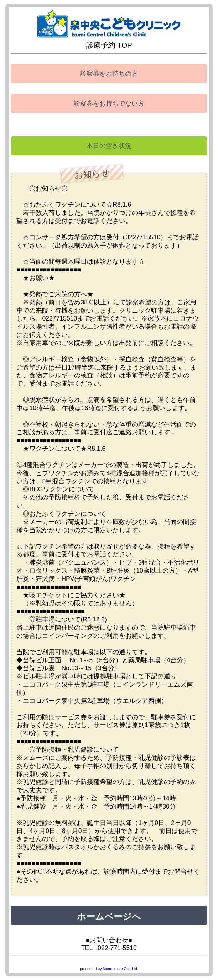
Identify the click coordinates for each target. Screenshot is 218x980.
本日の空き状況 (109, 146)
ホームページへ (109, 915)
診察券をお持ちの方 (109, 74)
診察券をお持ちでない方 (109, 104)
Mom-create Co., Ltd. (120, 969)
